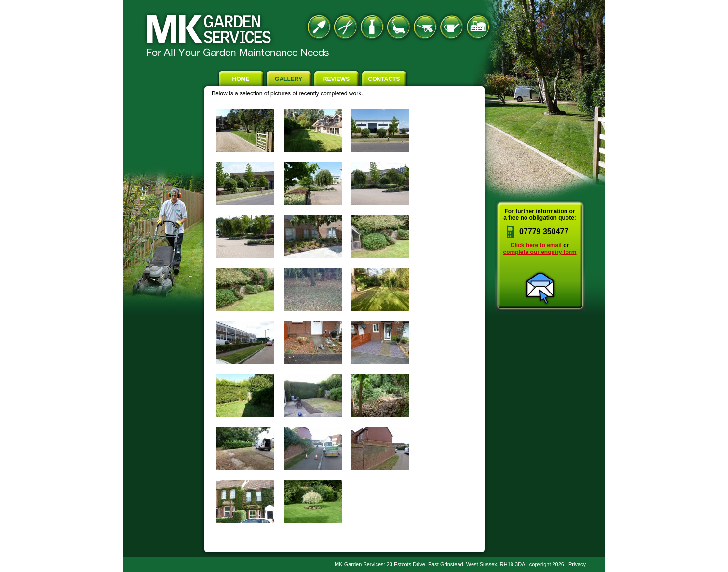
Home (241, 79)
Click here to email (536, 245)
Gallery (289, 79)
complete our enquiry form (539, 252)
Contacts (384, 79)
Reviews (336, 79)
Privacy (577, 564)
